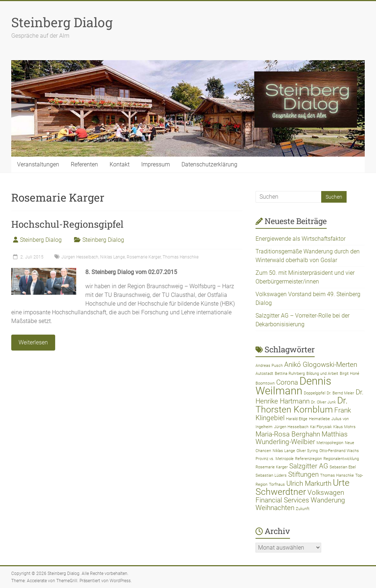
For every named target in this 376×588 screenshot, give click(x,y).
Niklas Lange (113, 257)
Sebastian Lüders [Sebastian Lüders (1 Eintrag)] (271, 475)
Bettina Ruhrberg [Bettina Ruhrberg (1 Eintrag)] (290, 374)
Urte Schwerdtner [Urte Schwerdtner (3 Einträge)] (303, 487)
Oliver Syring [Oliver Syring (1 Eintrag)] (307, 451)
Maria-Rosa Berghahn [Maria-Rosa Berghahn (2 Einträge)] (288, 434)
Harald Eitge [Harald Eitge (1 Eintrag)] (297, 419)
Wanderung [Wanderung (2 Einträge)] (328, 500)
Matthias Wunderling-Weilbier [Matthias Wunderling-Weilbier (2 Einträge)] (302, 438)
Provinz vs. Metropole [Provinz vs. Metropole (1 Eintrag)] (275, 459)
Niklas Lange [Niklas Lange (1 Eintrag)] (284, 451)
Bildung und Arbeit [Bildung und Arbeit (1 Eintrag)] (322, 374)
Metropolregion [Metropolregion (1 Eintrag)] (330, 443)
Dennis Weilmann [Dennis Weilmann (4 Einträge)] (293, 386)
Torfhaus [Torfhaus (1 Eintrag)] (277, 485)
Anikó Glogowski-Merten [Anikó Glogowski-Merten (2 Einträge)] (321, 365)
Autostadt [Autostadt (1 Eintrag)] (264, 374)
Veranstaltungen (38, 164)
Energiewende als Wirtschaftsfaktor (301, 239)
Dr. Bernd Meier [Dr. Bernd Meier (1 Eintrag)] (340, 393)
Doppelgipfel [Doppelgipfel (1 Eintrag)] (314, 393)
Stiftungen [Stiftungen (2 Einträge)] (303, 474)
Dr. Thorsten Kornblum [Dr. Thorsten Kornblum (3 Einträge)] (302, 405)
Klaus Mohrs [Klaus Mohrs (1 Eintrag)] (344, 427)
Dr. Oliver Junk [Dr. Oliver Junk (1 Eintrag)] (323, 402)
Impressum (156, 164)
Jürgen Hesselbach (80, 257)
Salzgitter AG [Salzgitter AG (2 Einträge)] (309, 466)
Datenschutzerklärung (209, 164)
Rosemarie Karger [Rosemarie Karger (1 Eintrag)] (272, 467)
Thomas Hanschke (181, 257)
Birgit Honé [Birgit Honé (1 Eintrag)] (350, 374)
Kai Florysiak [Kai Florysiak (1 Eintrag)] (321, 427)
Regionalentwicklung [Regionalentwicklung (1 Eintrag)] (341, 459)
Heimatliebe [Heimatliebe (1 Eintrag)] (319, 419)
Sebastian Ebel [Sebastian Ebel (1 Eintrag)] (343, 467)
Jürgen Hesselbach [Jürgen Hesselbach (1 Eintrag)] (291, 427)
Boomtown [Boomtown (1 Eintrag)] (265, 383)
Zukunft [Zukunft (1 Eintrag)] (303, 509)
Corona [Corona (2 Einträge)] (287, 382)
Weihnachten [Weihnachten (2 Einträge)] (275, 508)
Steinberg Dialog (62, 22)
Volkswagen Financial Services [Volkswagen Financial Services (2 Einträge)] (300, 496)
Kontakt (120, 164)
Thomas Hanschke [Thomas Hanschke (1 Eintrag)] (337, 475)
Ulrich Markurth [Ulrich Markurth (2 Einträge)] (309, 483)
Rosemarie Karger (144, 257)
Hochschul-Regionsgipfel (67, 224)
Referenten (84, 164)
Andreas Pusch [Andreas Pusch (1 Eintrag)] (269, 366)
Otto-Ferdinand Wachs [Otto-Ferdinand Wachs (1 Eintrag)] (339, 451)
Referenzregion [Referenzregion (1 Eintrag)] (308, 459)
